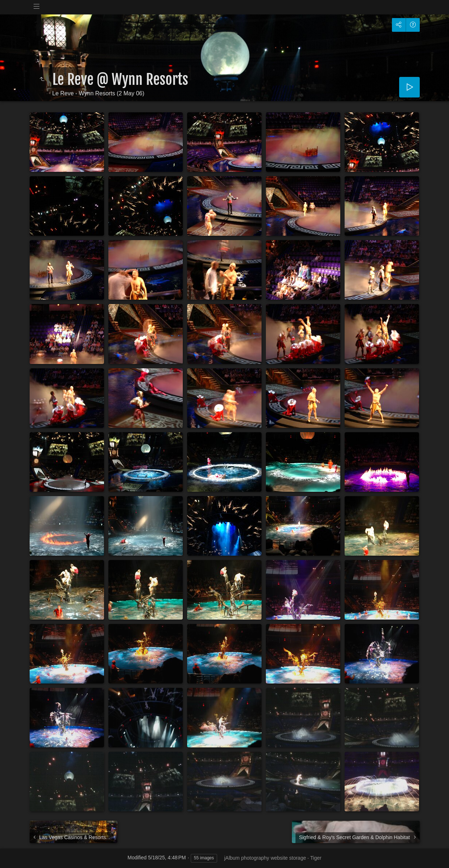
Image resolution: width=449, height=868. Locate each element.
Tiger (316, 858)
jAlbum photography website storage (265, 858)
